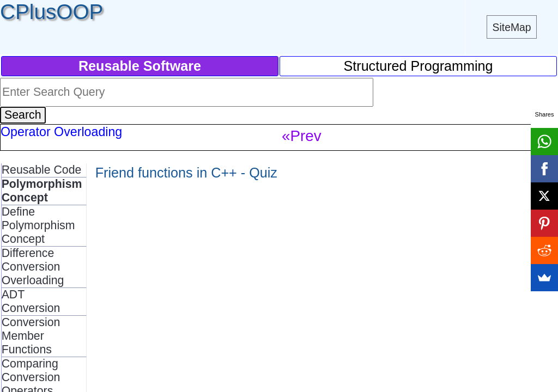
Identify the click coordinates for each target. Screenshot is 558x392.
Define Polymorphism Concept (38, 225)
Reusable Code (42, 170)
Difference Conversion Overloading (33, 267)
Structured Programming (418, 66)
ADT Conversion (31, 301)
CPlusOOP (51, 12)
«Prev (302, 136)
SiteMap (512, 27)
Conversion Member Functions (31, 336)
